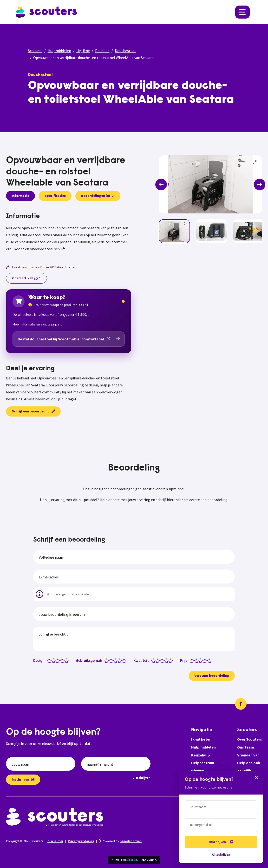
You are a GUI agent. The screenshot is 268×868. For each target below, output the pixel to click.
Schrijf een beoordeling (33, 411)
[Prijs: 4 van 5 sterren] (206, 660)
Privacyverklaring (81, 841)
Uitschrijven (141, 778)
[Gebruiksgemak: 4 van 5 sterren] (121, 660)
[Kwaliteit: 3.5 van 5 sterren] (165, 660)
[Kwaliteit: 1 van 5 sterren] (154, 660)
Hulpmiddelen (59, 51)
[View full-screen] (255, 163)
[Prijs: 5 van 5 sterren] (210, 660)
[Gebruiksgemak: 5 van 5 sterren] (125, 660)
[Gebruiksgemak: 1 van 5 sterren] (108, 660)
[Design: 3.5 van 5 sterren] (61, 660)
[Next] (260, 185)
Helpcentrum (203, 763)
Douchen (102, 51)
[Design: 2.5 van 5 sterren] (57, 660)
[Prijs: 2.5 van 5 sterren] (199, 660)
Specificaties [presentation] (55, 196)
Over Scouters (250, 739)
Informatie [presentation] (20, 196)
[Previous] (161, 185)
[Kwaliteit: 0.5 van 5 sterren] (152, 660)
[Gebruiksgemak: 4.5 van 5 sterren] (123, 660)
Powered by (120, 841)
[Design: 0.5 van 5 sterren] (48, 660)
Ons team (246, 747)
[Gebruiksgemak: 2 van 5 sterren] (112, 660)
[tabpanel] (69, 232)
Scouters (35, 51)
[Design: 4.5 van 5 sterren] (65, 660)
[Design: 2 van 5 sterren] (55, 660)
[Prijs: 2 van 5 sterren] (197, 660)
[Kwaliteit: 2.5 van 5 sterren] (161, 660)
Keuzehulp (200, 755)
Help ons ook (249, 763)
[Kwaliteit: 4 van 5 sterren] (167, 660)
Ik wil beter (201, 739)
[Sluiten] (257, 777)
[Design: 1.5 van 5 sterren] (52, 660)
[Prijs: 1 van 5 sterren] (193, 660)
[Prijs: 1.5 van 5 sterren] (195, 660)
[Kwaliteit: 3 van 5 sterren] (163, 660)
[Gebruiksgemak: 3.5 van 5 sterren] (119, 660)
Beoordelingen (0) (98, 196)
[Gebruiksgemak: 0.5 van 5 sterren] (106, 660)
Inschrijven (23, 779)
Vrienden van (248, 755)
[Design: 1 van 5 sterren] (50, 660)
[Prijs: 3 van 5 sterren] (202, 660)
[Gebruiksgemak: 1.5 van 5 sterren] (110, 660)
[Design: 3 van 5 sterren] (59, 660)
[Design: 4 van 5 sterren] (63, 660)
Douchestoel (125, 51)
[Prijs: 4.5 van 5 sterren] (208, 660)
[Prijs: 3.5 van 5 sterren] (204, 660)
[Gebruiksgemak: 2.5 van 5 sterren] (114, 660)
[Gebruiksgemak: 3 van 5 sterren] (116, 660)
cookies (132, 860)
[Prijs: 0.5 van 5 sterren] (191, 660)
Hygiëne (83, 51)
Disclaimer (55, 841)
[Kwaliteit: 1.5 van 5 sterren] (157, 660)
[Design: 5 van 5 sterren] (68, 660)
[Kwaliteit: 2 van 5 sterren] (159, 660)
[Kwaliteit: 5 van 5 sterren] (172, 660)
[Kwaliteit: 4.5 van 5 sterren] (170, 660)
